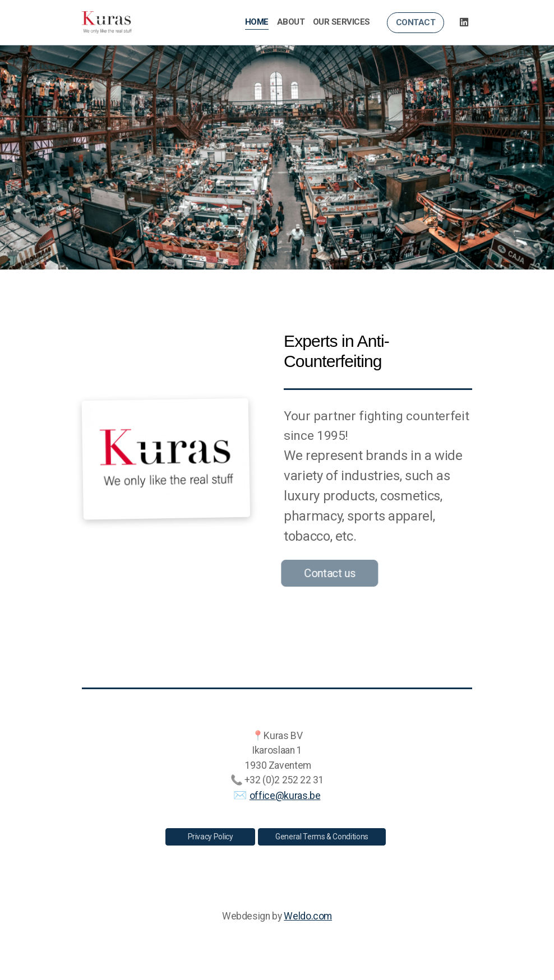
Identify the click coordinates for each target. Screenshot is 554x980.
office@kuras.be (285, 796)
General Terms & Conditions (322, 837)
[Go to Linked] (464, 22)
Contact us (328, 573)
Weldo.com (308, 916)
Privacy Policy (211, 837)
